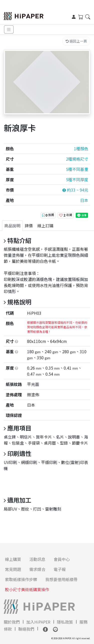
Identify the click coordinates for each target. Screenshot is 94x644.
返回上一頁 (76, 41)
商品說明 (12, 226)
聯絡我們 (26, 629)
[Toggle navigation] (9, 30)
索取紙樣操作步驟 (21, 579)
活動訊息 (37, 559)
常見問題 (13, 569)
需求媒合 (37, 569)
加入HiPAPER (38, 622)
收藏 (66, 215)
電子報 (60, 569)
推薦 (48, 215)
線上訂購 (45, 226)
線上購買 (13, 559)
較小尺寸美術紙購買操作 (27, 589)
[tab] (12, 226)
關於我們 (12, 622)
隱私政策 (65, 622)
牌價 (29, 226)
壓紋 (25, 509)
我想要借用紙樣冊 (61, 579)
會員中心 (62, 559)
